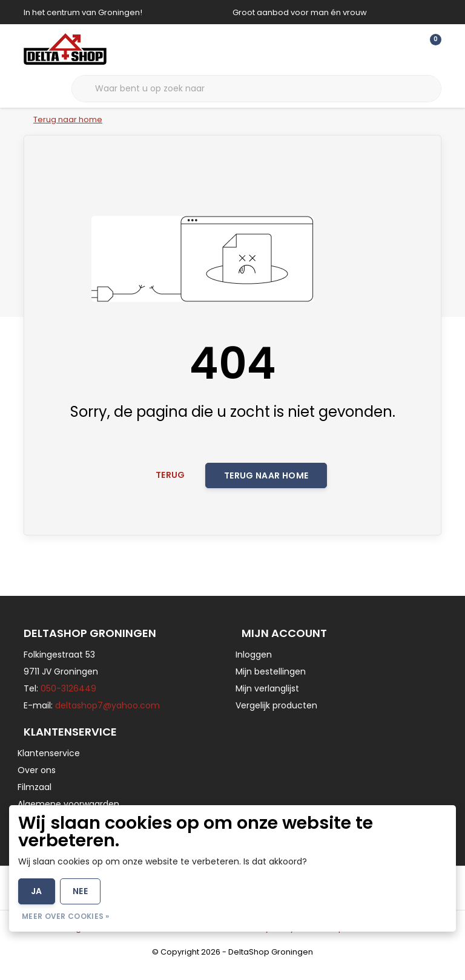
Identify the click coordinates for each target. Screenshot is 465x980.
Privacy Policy (268, 940)
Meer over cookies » (66, 916)
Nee (80, 891)
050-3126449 (68, 701)
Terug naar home (266, 486)
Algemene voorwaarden (117, 940)
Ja (37, 891)
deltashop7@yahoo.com (107, 717)
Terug (170, 485)
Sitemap (327, 940)
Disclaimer (204, 940)
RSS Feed (378, 940)
